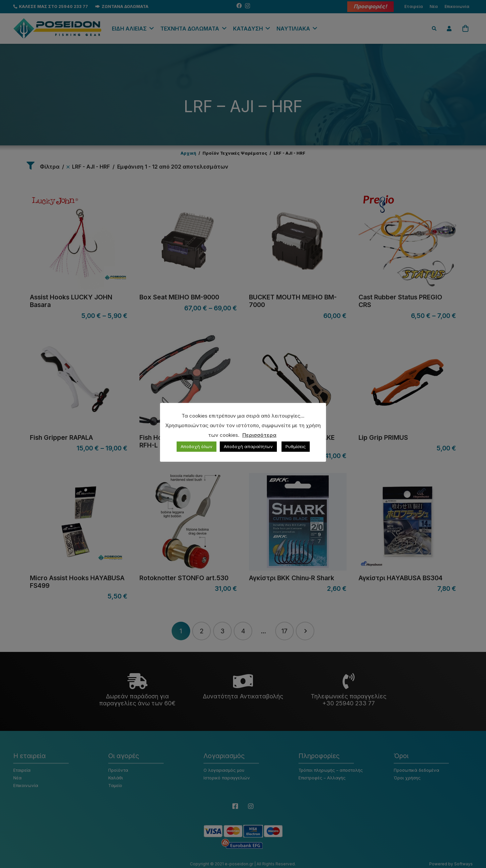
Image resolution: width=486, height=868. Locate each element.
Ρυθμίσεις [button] (296, 446)
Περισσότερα (259, 435)
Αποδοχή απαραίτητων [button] (248, 446)
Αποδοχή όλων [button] (197, 446)
